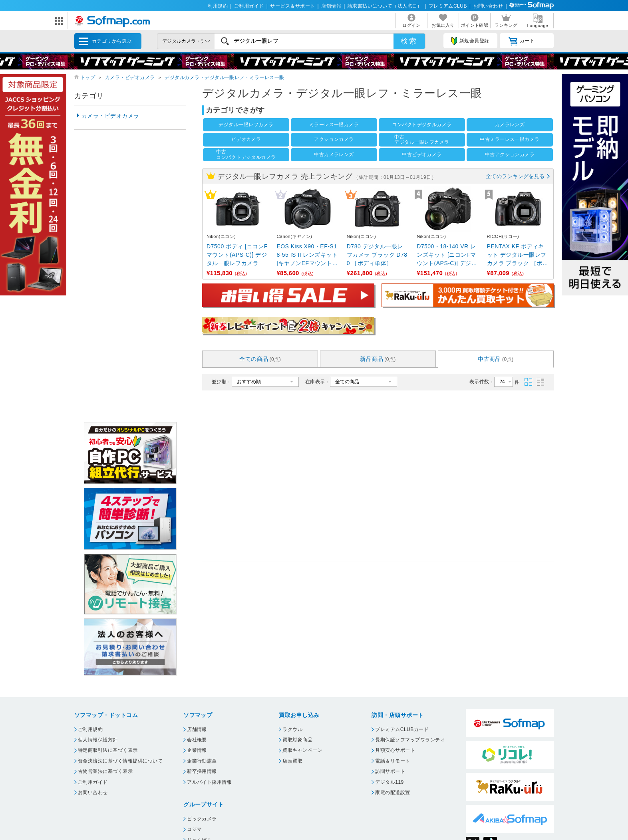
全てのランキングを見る (515, 176)
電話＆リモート (392, 761)
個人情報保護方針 (98, 740)
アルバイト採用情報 (209, 782)
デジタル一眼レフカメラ (246, 125)
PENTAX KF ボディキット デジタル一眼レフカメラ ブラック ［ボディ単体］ (518, 255)
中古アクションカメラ (510, 155)
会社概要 (197, 740)
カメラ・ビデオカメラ (130, 77)
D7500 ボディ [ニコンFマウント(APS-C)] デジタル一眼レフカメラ (237, 255)
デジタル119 (389, 782)
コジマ (194, 829)
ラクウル (292, 729)
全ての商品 (260, 359)
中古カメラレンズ (334, 155)
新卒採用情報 (202, 771)
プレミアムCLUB (448, 6)
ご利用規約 (90, 729)
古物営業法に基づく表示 (105, 771)
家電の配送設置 (392, 792)
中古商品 (496, 359)
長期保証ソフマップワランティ (410, 740)
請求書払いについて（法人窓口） (385, 6)
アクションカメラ (334, 139)
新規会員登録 (470, 41)
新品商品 (378, 359)
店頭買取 (292, 761)
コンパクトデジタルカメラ (422, 125)
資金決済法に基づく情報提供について (120, 761)
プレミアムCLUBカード (402, 729)
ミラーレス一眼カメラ (334, 125)
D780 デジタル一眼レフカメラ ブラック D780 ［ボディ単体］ (377, 255)
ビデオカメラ (246, 139)
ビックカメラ (202, 819)
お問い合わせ (488, 6)
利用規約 (218, 6)
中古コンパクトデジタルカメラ (246, 154)
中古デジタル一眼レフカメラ (422, 140)
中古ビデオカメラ (422, 155)
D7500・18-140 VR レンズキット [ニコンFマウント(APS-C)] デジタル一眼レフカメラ (447, 255)
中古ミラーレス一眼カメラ (510, 139)
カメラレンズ (510, 125)
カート (522, 41)
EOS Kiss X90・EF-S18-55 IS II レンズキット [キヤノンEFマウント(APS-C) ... (307, 255)
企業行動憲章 (202, 761)
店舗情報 (331, 6)
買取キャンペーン (302, 750)
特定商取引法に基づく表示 (108, 750)
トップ (88, 77)
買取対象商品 (297, 740)
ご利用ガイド (249, 6)
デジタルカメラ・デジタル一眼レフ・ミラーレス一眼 (225, 77)
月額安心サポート (395, 750)
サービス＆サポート (292, 6)
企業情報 (197, 750)
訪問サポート (390, 771)
